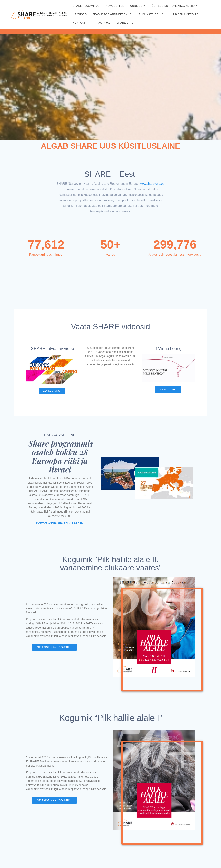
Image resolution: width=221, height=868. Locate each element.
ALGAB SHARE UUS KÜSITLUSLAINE (110, 146)
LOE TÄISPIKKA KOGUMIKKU (54, 647)
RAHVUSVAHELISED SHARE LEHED (60, 523)
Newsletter (115, 6)
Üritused (80, 14)
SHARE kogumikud (86, 6)
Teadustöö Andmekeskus (112, 14)
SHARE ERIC (125, 23)
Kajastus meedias (185, 14)
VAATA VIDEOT (52, 391)
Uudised (136, 6)
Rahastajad (102, 23)
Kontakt (79, 23)
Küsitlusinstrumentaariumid (172, 6)
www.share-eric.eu (152, 184)
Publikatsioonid (151, 14)
